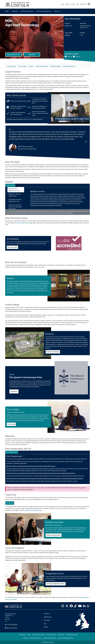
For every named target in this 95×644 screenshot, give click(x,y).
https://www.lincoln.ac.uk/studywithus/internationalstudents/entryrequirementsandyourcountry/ (31, 466)
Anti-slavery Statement (72, 635)
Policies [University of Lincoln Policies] (46, 627)
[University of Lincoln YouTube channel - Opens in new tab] (80, 606)
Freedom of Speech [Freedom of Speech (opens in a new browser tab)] (51, 635)
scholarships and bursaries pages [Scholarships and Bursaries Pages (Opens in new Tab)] (33, 510)
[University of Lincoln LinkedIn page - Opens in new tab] (84, 606)
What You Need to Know (23, 223)
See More (67, 35)
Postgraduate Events (14, 55)
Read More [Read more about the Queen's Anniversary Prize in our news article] (14, 391)
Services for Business (27, 11)
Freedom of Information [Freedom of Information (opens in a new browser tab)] (38, 635)
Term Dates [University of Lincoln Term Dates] (47, 620)
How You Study (22, 66)
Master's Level (10, 185)
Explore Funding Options (54, 535)
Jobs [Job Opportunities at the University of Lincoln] (78, 4)
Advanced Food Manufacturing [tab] (14, 190)
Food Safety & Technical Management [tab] (15, 201)
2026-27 (77, 56)
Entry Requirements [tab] (12, 452)
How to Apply (11, 424)
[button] (89, 4)
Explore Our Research (53, 352)
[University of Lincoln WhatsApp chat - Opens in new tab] (88, 606)
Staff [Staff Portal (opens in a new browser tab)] (62, 4)
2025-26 (69, 56)
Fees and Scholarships (69, 66)
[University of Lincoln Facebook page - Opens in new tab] (71, 606)
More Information (12, 247)
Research (15, 11)
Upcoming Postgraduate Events (56, 584)
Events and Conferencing (44, 11)
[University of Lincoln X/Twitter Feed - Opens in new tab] (67, 606)
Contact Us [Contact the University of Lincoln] (47, 614)
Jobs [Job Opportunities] (45, 624)
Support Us (83, 4)
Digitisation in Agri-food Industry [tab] (15, 195)
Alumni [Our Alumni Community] (73, 4)
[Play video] (69, 108)
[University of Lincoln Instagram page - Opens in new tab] (63, 606)
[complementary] (16, 633)
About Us (57, 11)
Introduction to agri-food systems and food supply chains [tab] (15, 207)
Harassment (61, 635)
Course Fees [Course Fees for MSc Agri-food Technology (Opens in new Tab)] (10, 503)
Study (7, 11)
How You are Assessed (42, 66)
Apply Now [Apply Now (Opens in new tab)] (32, 55)
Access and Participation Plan (65, 638)
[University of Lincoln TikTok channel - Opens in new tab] (75, 606)
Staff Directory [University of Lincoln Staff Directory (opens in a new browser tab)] (47, 617)
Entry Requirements (55, 66)
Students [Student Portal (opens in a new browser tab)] (67, 4)
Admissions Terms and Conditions (32, 638)
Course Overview (11, 66)
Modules (31, 66)
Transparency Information (49, 638)
